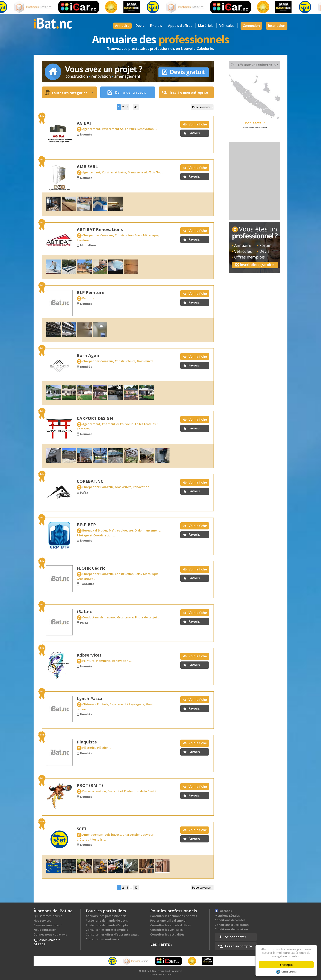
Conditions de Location (231, 929)
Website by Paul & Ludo (160, 974)
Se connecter (236, 937)
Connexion (251, 26)
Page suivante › (202, 107)
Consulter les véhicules (166, 930)
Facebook (223, 911)
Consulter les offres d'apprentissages (112, 934)
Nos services (42, 920)
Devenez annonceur (48, 925)
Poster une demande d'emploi (107, 925)
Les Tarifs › (161, 944)
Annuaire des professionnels (106, 916)
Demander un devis (131, 92)
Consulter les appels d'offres (170, 925)
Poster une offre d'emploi (168, 920)
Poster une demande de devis (107, 920)
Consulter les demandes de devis (174, 916)
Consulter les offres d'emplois (107, 930)
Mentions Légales (227, 916)
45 (136, 107)
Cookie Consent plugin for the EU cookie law (287, 972)
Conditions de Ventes (230, 920)
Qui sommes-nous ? (48, 916)
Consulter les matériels (102, 939)
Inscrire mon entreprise (189, 92)
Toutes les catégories (72, 93)
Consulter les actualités (167, 934)
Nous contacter (45, 930)
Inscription (277, 26)
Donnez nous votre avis (50, 934)
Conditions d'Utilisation (232, 925)
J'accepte (287, 965)
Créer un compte (238, 946)
